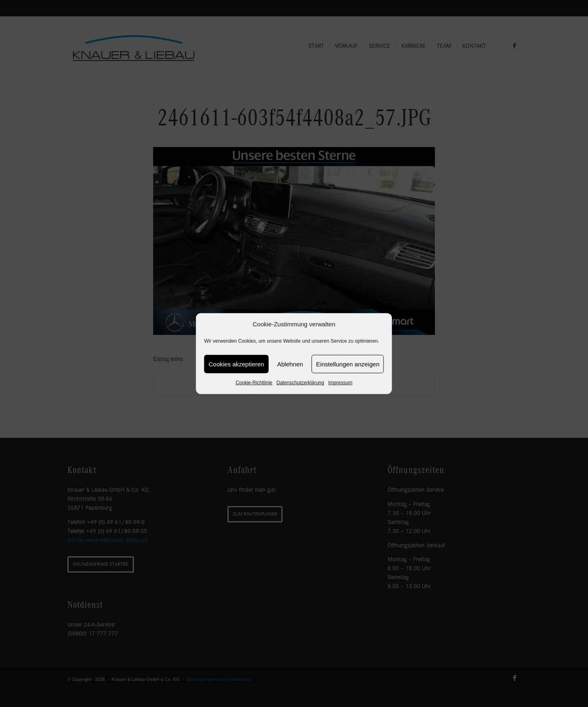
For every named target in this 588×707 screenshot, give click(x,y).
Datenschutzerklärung (300, 383)
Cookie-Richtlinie (254, 383)
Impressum (340, 383)
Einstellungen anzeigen (348, 364)
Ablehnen (290, 364)
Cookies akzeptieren (236, 364)
